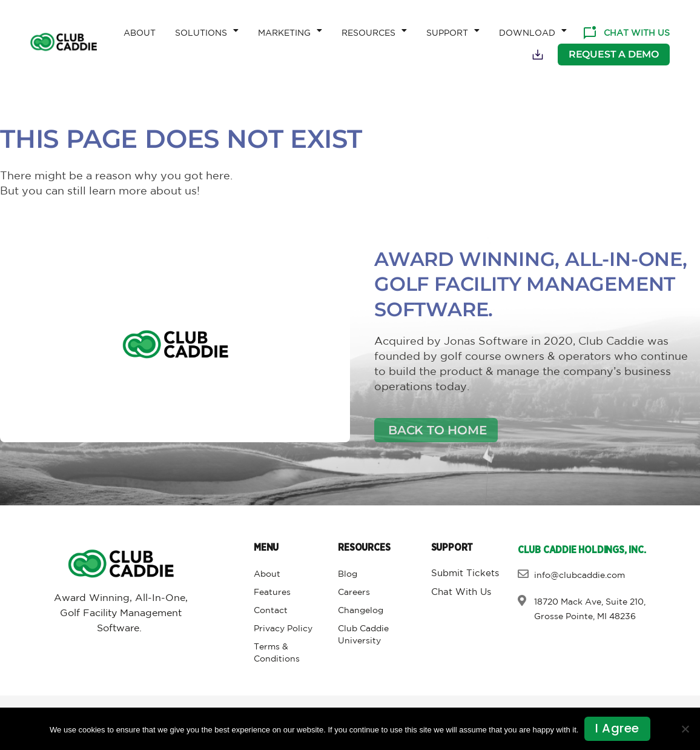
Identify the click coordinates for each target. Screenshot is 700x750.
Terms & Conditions (277, 653)
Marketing (290, 30)
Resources (374, 30)
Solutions (207, 30)
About (140, 33)
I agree (617, 729)
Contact (271, 611)
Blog (348, 574)
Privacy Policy (283, 629)
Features (272, 592)
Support (453, 30)
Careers (354, 592)
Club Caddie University (363, 635)
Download (533, 30)
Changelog (361, 611)
